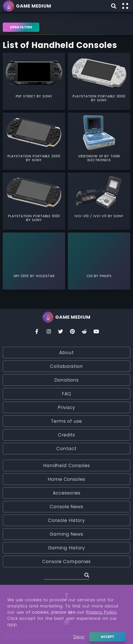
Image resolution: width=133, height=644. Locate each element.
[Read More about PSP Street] (34, 73)
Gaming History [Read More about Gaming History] (67, 548)
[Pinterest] (72, 333)
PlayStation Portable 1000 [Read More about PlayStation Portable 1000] (34, 216)
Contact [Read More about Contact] (66, 449)
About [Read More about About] (66, 353)
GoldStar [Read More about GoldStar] (45, 276)
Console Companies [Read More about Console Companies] (66, 561)
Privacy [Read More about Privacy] (66, 407)
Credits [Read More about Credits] (66, 435)
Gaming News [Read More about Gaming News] (66, 534)
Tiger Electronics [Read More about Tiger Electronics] (104, 158)
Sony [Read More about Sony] (47, 96)
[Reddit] (84, 333)
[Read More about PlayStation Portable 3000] (99, 73)
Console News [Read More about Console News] (66, 507)
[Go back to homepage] (28, 6)
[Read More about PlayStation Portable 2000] (34, 133)
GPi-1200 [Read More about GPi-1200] (22, 276)
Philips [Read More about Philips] (106, 276)
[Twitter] (61, 333)
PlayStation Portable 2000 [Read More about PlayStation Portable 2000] (34, 156)
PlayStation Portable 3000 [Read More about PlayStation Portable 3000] (99, 96)
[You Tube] (96, 333)
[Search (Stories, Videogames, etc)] (66, 576)
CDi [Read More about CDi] (90, 276)
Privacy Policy (102, 630)
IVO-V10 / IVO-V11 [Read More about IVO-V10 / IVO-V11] (91, 216)
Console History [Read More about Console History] (66, 520)
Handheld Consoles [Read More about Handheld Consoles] (66, 465)
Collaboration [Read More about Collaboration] (66, 366)
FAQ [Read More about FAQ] (67, 394)
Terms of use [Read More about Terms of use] (66, 421)
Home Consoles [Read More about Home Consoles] (66, 479)
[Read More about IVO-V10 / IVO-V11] (99, 193)
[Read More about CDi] (99, 253)
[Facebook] (37, 333)
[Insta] (49, 333)
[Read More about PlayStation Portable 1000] (34, 193)
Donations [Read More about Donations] (66, 380)
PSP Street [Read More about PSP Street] (26, 96)
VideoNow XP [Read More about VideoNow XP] (91, 156)
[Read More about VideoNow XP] (99, 133)
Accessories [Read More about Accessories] (67, 493)
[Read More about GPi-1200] (34, 253)
